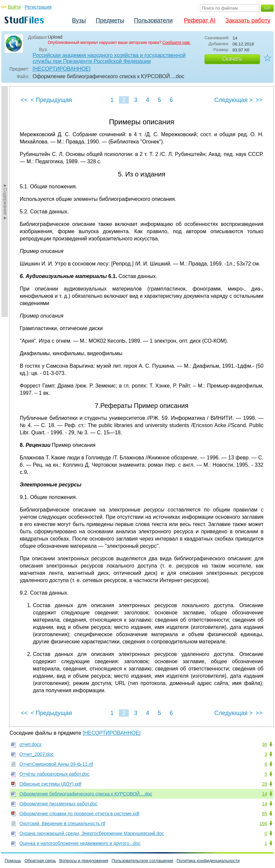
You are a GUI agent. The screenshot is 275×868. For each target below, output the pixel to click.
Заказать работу (248, 20)
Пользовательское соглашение (142, 861)
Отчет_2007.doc (37, 754)
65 (264, 814)
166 (263, 823)
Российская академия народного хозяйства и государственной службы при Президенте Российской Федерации (109, 58)
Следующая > (234, 100)
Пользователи (153, 20)
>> (259, 100)
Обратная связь (40, 861)
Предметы (110, 20)
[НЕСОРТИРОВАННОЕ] (62, 69)
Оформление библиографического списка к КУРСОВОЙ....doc (86, 794)
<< (24, 100)
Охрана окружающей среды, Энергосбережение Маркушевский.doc (92, 833)
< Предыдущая (51, 100)
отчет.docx (30, 744)
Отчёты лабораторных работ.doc (55, 774)
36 (264, 744)
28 (264, 784)
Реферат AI (200, 20)
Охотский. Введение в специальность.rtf (62, 823)
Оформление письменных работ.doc (58, 804)
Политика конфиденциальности (208, 861)
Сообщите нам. (177, 43)
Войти (14, 7)
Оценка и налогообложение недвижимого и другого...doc (80, 843)
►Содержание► (5, 201)
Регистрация (38, 7)
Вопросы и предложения (84, 861)
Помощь (13, 861)
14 (264, 794)
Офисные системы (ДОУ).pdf (50, 784)
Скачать (232, 59)
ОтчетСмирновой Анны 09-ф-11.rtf (56, 764)
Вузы (79, 20)
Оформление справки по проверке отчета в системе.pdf (79, 814)
